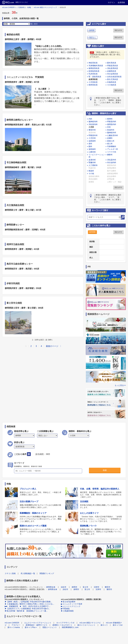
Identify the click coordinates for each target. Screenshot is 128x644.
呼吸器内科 (112, 122)
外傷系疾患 (112, 82)
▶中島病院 (65, 609)
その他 (91, 173)
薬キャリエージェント (86, 625)
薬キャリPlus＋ (31, 627)
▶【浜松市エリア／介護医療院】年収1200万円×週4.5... (27, 609)
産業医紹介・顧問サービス (36, 625)
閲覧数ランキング (47, 573)
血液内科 (92, 160)
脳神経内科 (93, 122)
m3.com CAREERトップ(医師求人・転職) (17, 7)
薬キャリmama (14, 627)
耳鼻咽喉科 (112, 146)
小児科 (91, 127)
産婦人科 (111, 141)
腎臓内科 (92, 162)
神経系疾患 (93, 63)
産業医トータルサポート (62, 625)
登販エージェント (50, 627)
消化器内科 (93, 124)
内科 (90, 119)
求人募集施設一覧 (28, 573)
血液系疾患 (93, 79)
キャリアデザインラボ (65, 623)
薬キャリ (104, 625)
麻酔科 (110, 155)
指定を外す (118, 30)
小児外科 (92, 138)
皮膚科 (110, 138)
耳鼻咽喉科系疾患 (96, 66)
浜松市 (64, 587)
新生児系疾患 (113, 79)
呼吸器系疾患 (113, 66)
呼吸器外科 (93, 135)
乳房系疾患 (93, 74)
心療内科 (92, 152)
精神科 (110, 119)
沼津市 (97, 587)
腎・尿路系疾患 (95, 77)
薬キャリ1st (118, 625)
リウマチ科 (112, 152)
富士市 (85, 587)
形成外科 (111, 130)
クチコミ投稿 (10, 573)
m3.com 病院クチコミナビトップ (45, 7)
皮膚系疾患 (112, 71)
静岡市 (75, 587)
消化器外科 (112, 160)
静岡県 (92, 30)
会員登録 (121, 2)
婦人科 (110, 144)
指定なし (93, 37)
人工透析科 (93, 165)
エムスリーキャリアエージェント (38, 623)
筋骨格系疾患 (94, 71)
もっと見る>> (120, 385)
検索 (105, 470)
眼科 (90, 146)
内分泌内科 (112, 162)
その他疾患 (112, 85)
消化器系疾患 (113, 68)
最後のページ (52, 346)
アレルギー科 (113, 149)
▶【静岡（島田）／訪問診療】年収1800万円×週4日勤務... (28, 602)
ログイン (112, 2)
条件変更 (92, 232)
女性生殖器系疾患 (114, 77)
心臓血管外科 (113, 135)
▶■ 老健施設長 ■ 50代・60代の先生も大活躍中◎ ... (28, 606)
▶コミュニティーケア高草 (72, 604)
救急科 (91, 171)
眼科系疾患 (112, 63)
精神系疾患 (93, 85)
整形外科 (92, 130)
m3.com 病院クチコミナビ (90, 623)
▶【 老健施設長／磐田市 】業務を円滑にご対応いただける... (29, 604)
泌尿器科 (92, 141)
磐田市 (108, 587)
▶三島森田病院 (67, 611)
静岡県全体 (51, 587)
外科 (109, 127)
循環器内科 (112, 124)
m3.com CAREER (12, 623)
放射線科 (92, 149)
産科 (90, 144)
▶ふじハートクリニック (71, 606)
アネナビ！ (16, 625)
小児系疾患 (93, 82)
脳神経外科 (112, 133)
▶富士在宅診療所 (68, 602)
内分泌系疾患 (113, 74)
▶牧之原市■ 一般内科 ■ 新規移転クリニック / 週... (26, 611)
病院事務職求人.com (70, 627)
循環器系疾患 (94, 68)
